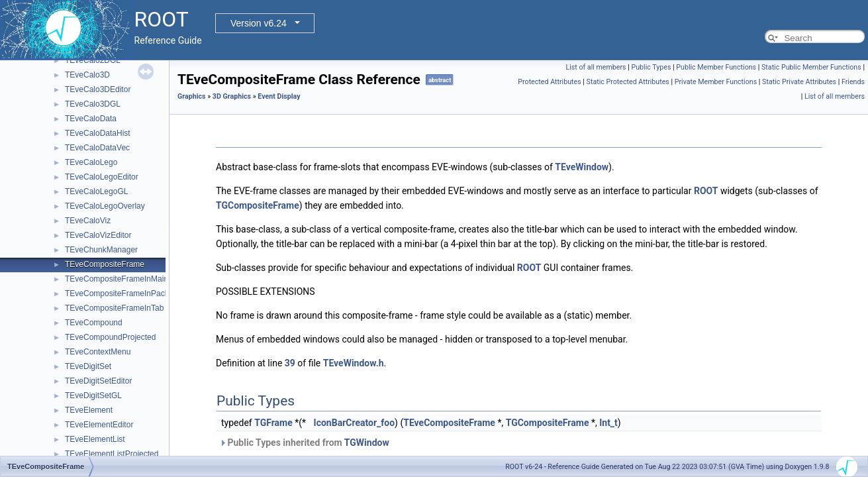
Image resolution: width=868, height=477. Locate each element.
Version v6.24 (259, 23)
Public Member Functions (716, 67)
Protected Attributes (549, 82)
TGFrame (273, 423)
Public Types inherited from (304, 443)
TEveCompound (94, 323)
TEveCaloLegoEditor (102, 177)
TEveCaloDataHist (98, 133)
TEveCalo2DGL (93, 60)
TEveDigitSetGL (93, 396)
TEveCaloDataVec (97, 148)
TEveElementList (95, 439)
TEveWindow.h (354, 363)
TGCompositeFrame (258, 205)
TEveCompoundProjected (110, 337)
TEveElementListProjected (112, 454)
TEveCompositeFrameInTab (114, 308)
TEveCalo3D (87, 75)
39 (290, 363)
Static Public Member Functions (811, 67)
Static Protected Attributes (628, 82)
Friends (853, 82)
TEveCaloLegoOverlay (105, 206)
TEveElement (89, 410)
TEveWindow (582, 167)
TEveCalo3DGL (93, 104)
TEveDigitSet (88, 366)
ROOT (706, 191)
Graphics (192, 96)
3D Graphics (232, 96)
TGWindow (367, 443)
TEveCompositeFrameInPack (117, 293)
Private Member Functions (716, 82)
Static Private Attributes (799, 82)
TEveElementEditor (99, 425)
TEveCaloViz (88, 221)
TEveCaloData (91, 119)
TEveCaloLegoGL (96, 191)
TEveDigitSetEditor (98, 381)
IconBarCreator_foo (355, 423)
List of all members (596, 67)
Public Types (651, 67)
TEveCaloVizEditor (98, 235)
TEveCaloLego (91, 162)
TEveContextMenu (98, 352)
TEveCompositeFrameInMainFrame (128, 279)
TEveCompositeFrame (105, 264)
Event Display (279, 96)
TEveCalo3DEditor (98, 89)
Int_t (608, 423)
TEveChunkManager (101, 250)
